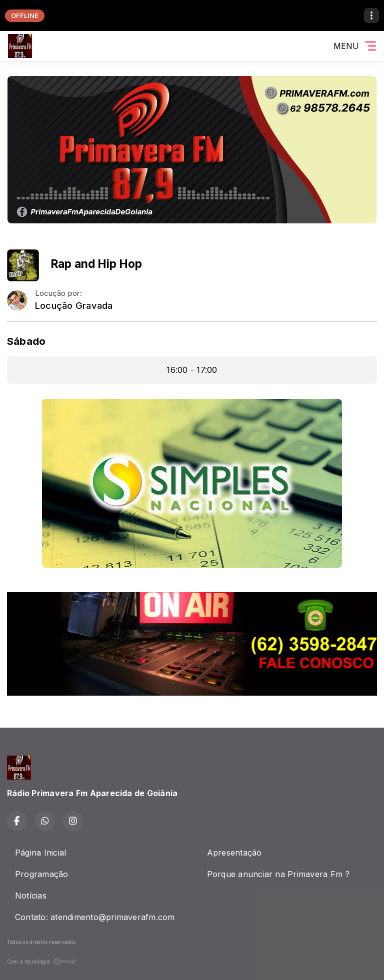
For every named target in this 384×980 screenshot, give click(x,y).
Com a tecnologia (42, 962)
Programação (42, 874)
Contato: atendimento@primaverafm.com (95, 917)
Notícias (31, 896)
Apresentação (234, 853)
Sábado (26, 341)
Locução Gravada (74, 306)
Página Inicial (40, 853)
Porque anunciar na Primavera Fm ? (278, 874)
